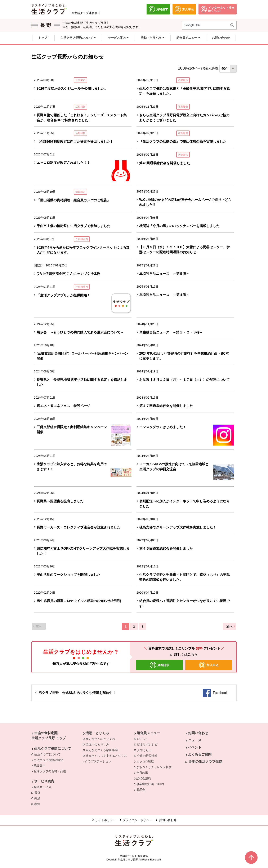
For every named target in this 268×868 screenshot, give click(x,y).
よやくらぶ (145, 750)
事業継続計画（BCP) (150, 784)
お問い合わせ (198, 733)
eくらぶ (143, 739)
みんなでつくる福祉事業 (103, 750)
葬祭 (38, 804)
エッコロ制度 (145, 761)
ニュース (195, 740)
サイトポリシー (106, 820)
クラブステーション (98, 761)
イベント (195, 747)
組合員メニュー (148, 733)
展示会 (141, 790)
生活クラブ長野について (53, 749)
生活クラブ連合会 (86, 13)
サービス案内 (44, 781)
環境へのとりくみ (98, 744)
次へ (229, 626)
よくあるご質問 (200, 754)
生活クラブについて (49, 754)
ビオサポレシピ (148, 744)
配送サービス (43, 787)
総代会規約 (144, 778)
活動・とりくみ (97, 733)
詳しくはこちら (186, 654)
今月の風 (142, 773)
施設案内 (40, 766)
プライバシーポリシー (137, 820)
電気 (38, 792)
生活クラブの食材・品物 (50, 771)
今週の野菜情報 (148, 756)
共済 (38, 798)
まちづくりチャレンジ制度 (154, 767)
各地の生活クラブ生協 (205, 761)
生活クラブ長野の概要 (48, 760)
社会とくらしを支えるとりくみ (107, 756)
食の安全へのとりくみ (101, 739)
